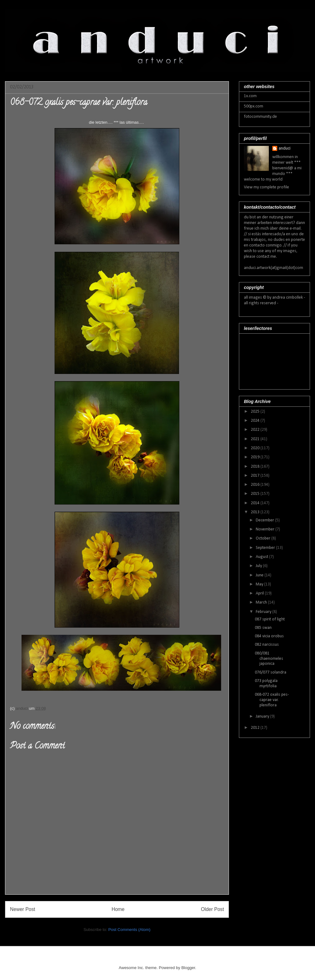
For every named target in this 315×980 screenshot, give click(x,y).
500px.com (254, 106)
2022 (256, 430)
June (260, 575)
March (262, 602)
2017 (256, 476)
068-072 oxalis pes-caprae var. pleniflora (272, 700)
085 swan (263, 628)
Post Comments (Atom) (129, 930)
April (260, 593)
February (264, 612)
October (264, 538)
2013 (256, 512)
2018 (256, 467)
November (266, 529)
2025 (256, 412)
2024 (256, 421)
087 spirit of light (270, 619)
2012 (256, 728)
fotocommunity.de (260, 117)
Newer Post (23, 909)
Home (118, 909)
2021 (256, 439)
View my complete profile (267, 187)
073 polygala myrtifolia (266, 684)
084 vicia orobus (269, 636)
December (265, 520)
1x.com (250, 96)
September (266, 548)
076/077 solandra (271, 672)
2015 (256, 494)
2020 (256, 448)
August (262, 557)
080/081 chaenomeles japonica (269, 659)
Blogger (188, 968)
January (263, 716)
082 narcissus (267, 645)
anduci (284, 149)
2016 (256, 485)
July (259, 566)
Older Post (212, 909)
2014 (256, 503)
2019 (256, 457)
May (260, 584)
